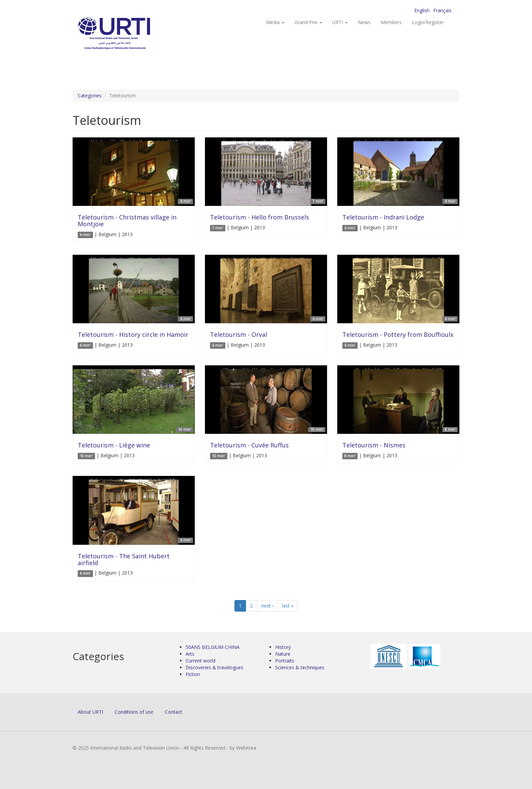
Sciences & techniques (300, 667)
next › (267, 606)
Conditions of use (134, 712)
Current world (201, 661)
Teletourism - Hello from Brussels (260, 217)
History (283, 647)
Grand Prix (308, 22)
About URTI (90, 712)
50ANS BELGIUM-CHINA (213, 647)
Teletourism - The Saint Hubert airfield (124, 559)
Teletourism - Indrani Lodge (383, 217)
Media (275, 22)
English (422, 10)
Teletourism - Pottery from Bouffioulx (398, 334)
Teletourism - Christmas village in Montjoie (127, 220)
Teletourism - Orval (239, 334)
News (364, 22)
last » (288, 606)
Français (442, 10)
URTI (340, 22)
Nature (283, 654)
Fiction (193, 674)
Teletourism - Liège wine (114, 445)
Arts (190, 654)
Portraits (285, 661)
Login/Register (428, 22)
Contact (174, 712)
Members (391, 22)
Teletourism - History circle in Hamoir (133, 334)
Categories (90, 95)
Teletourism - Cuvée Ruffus (249, 445)
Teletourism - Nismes (374, 445)
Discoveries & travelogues (214, 667)
